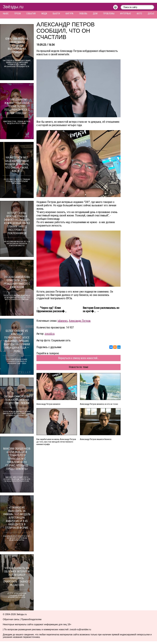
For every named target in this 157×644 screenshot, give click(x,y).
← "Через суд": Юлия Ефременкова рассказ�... (51, 310)
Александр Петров (80, 321)
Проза (18, 14)
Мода (44, 14)
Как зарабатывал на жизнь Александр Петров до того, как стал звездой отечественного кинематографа (56, 442)
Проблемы (109, 14)
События (31, 14)
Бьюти (56, 14)
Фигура (69, 14)
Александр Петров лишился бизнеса (96, 439)
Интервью (125, 14)
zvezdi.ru (50, 334)
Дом (95, 14)
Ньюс (6, 14)
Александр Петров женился (48, 404)
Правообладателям (31, 619)
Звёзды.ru (13, 7)
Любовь (83, 14)
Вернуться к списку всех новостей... (79, 358)
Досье (151, 14)
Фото (139, 14)
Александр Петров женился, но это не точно (99, 404)
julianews (63, 321)
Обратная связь (11, 619)
